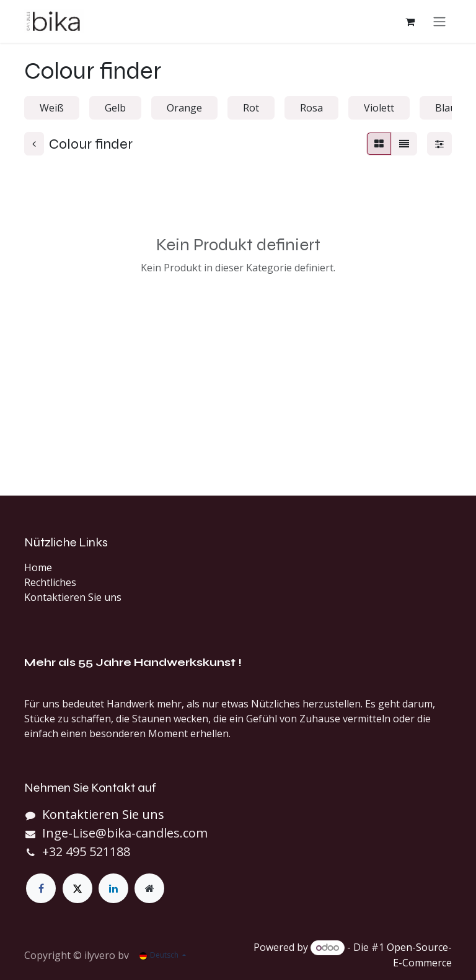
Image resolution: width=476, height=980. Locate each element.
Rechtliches (50, 582)
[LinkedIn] (113, 888)
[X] (77, 888)
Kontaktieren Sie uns (73, 597)
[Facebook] (41, 888)
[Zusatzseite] (149, 888)
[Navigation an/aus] (439, 23)
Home (38, 567)
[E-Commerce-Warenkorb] (410, 23)
